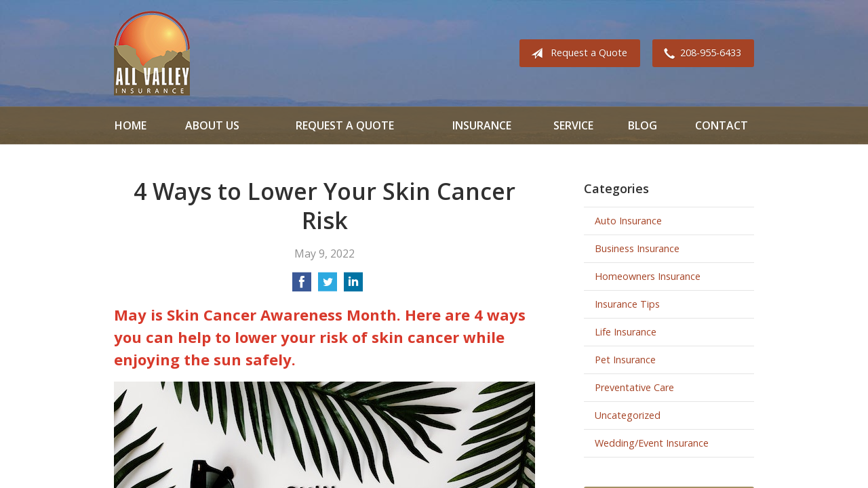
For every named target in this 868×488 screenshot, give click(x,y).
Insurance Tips (627, 304)
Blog (643, 125)
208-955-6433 (700, 54)
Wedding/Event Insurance (652, 443)
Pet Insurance (625, 360)
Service (573, 125)
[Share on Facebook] (302, 286)
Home (131, 125)
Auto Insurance (628, 221)
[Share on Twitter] (328, 286)
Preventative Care (634, 387)
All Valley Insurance (152, 53)
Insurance (482, 125)
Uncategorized (628, 415)
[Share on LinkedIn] (353, 286)
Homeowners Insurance (648, 276)
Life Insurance (626, 332)
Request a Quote (576, 54)
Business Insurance (637, 248)
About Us (212, 125)
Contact (722, 125)
